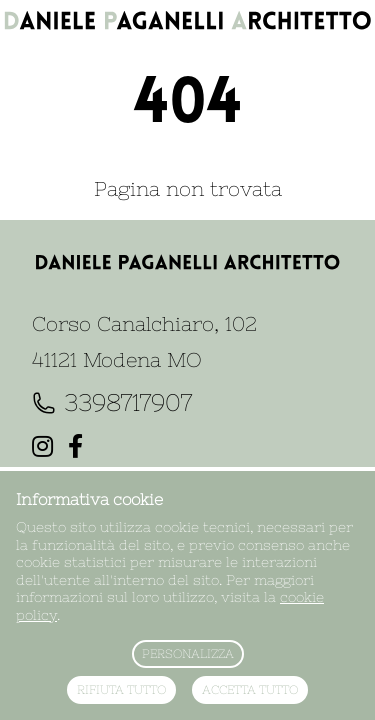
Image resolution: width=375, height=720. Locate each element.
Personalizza (188, 654)
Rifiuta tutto (121, 690)
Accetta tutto (250, 690)
